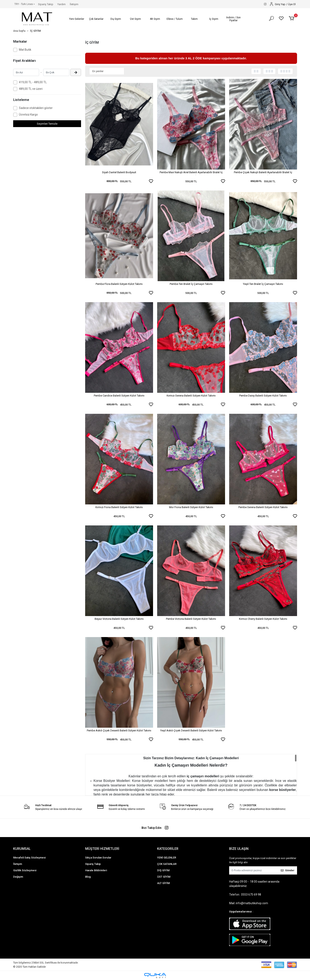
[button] (77, 19)
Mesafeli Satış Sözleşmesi (29, 858)
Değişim (18, 877)
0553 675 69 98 (251, 895)
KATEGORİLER (168, 849)
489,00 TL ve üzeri (31, 89)
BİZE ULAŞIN (239, 849)
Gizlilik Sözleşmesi (25, 870)
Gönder (288, 870)
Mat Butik (25, 50)
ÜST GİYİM (164, 877)
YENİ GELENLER (167, 858)
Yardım (62, 4)
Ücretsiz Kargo (28, 115)
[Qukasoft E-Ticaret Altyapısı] (155, 976)
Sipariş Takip (46, 4)
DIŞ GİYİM (163, 870)
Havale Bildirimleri (96, 870)
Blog (88, 877)
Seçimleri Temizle (47, 124)
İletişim (74, 4)
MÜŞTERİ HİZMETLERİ (102, 849)
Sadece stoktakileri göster (36, 108)
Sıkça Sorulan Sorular (98, 858)
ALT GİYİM (163, 883)
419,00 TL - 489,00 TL (33, 82)
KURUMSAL (22, 849)
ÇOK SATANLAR (167, 864)
